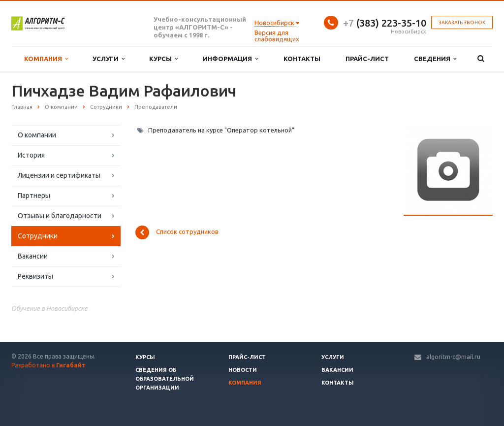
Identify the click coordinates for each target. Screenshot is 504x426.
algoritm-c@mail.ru (453, 357)
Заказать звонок (462, 22)
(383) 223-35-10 (385, 23)
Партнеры (34, 196)
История (31, 155)
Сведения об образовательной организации (165, 379)
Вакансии (33, 256)
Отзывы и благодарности (60, 216)
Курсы (163, 59)
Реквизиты (35, 276)
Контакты (302, 59)
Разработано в (48, 365)
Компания (46, 59)
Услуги (109, 59)
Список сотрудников (177, 232)
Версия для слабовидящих (277, 36)
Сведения (435, 59)
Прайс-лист (367, 59)
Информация (230, 59)
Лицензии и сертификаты (59, 175)
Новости (243, 370)
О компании (37, 135)
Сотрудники (38, 236)
